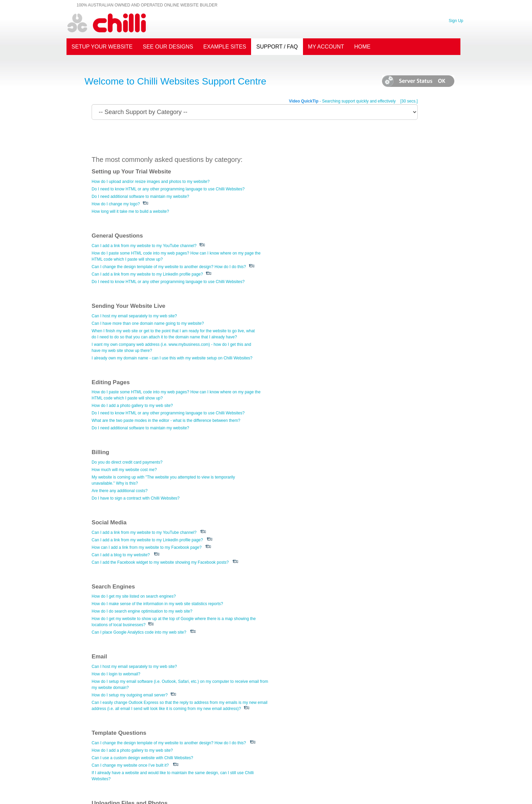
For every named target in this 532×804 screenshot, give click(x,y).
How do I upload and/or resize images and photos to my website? (151, 182)
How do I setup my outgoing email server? (130, 491)
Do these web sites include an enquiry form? (313, 609)
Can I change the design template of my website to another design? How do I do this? (350, 203)
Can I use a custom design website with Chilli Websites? (324, 483)
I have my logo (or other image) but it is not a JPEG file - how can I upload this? (164, 553)
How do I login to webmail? (116, 470)
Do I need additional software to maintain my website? (141, 197)
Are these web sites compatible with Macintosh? (316, 711)
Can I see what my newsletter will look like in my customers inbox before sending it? (168, 738)
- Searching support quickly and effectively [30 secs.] (353, 101)
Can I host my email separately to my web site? (135, 251)
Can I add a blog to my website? (121, 414)
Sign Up (456, 20)
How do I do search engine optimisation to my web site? (324, 407)
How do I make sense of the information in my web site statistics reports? (339, 399)
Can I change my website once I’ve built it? (312, 491)
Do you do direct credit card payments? (309, 322)
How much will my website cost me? (306, 329)
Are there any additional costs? (301, 350)
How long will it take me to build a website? (131, 211)
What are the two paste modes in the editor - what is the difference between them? (347, 280)
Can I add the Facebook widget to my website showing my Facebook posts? (160, 422)
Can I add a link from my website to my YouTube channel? (326, 182)
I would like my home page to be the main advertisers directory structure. (339, 677)
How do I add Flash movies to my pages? (129, 546)
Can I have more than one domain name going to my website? (148, 259)
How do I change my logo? (116, 204)
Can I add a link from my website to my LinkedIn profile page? (329, 210)
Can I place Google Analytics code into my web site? (321, 428)
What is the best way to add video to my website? (137, 568)
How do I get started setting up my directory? (313, 670)
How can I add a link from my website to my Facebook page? (147, 407)
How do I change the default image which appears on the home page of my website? (168, 561)
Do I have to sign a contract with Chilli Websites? (317, 358)
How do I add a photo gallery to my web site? (314, 265)
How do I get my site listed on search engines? (315, 392)
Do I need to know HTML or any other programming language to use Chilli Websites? (168, 189)
